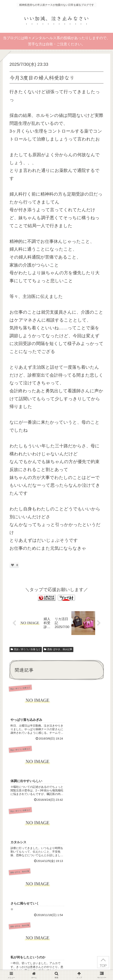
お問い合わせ (93, 967)
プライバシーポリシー (56, 967)
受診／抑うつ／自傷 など (26, 649)
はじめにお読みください (20, 967)
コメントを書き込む (59, 888)
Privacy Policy (29, 934)
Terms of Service (69, 934)
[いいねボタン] (12, 565)
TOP (103, 966)
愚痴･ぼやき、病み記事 (58, 649)
